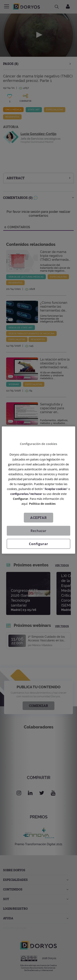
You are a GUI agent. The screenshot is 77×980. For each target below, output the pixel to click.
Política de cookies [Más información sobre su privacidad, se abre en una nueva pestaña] (42, 503)
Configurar (21, 499)
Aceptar (38, 517)
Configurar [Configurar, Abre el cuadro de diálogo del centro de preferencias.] (38, 544)
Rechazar (38, 531)
